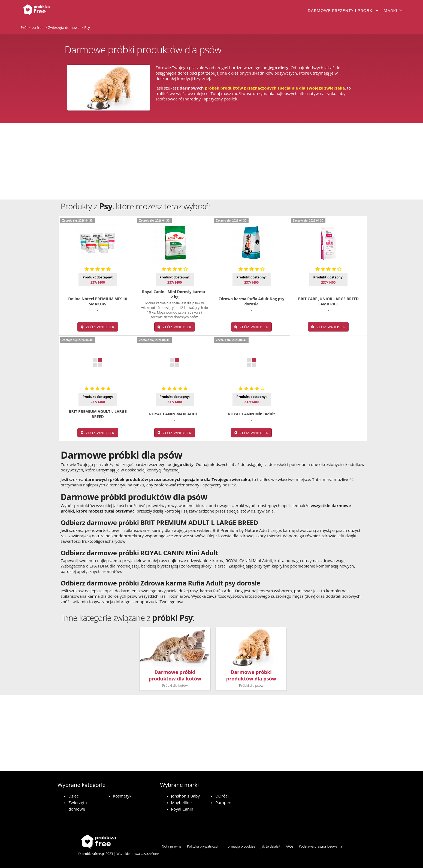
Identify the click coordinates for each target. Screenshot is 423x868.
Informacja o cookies (239, 846)
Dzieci (74, 796)
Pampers (224, 802)
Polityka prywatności (203, 846)
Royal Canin (182, 809)
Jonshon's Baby (185, 796)
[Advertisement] (211, 161)
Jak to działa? (270, 846)
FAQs (289, 846)
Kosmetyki (123, 796)
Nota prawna (172, 846)
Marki (390, 10)
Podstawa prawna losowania (320, 846)
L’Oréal (222, 796)
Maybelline (181, 802)
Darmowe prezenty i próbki (341, 10)
